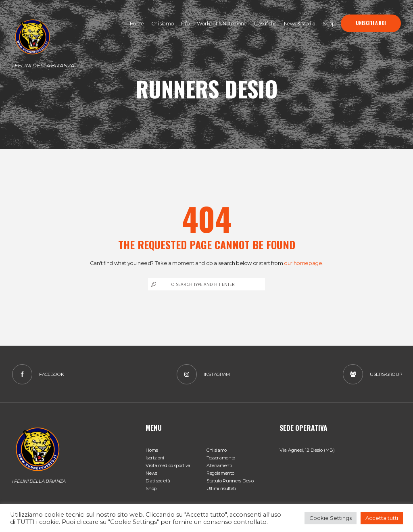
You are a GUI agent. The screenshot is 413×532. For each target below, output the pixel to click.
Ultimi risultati (221, 488)
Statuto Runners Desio (230, 481)
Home (152, 450)
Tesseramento (221, 458)
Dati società (158, 481)
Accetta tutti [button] (382, 518)
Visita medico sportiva (168, 465)
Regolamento (220, 473)
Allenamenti (219, 465)
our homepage (303, 263)
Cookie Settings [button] (331, 518)
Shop (151, 488)
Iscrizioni (155, 458)
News (151, 473)
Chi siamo (217, 450)
